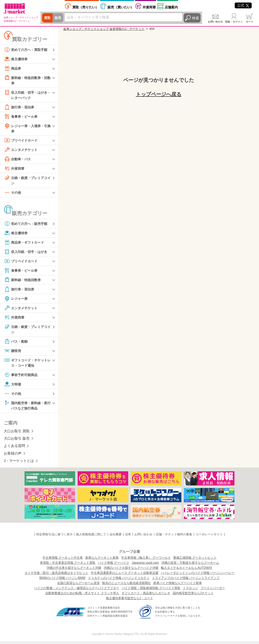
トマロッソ (190, 591)
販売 (59, 18)
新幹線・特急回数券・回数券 (27, 80)
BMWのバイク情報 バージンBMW (62, 581)
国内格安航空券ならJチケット (193, 596)
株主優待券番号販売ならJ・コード (129, 601)
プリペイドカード (22, 142)
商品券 (13, 68)
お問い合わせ (215, 22)
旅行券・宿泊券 (20, 108)
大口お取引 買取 (17, 434)
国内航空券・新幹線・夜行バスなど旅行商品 (27, 408)
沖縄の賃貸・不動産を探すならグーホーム (190, 565)
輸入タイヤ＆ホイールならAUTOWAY (187, 571)
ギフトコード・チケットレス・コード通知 (27, 365)
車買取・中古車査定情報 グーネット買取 (68, 565)
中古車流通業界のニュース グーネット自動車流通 (125, 576)
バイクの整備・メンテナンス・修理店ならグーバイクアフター (77, 591)
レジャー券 (16, 300)
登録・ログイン (234, 22)
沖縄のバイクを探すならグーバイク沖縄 (131, 571)
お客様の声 (13, 456)
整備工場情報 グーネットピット (195, 560)
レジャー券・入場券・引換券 (27, 129)
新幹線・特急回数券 (24, 282)
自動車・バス (18, 160)
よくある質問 (14, 449)
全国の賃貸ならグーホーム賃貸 (78, 586)
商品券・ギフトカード (25, 244)
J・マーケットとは (19, 463)
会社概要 (116, 537)
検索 (196, 18)
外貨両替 (149, 7)
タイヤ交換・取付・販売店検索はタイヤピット (56, 576)
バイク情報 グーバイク (113, 565)
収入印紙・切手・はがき (27, 253)
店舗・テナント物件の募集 (174, 537)
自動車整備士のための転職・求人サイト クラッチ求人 (82, 596)
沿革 (128, 537)
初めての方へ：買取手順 (27, 50)
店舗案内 (171, 7)
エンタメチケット (22, 151)
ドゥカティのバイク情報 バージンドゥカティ (119, 581)
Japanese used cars (145, 565)
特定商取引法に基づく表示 (54, 537)
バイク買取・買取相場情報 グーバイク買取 (151, 591)
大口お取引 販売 (17, 441)
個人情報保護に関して (91, 537)
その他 (13, 194)
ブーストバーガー (213, 591)
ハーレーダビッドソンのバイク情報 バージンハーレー (198, 576)
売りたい (85, 7)
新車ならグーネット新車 (102, 560)
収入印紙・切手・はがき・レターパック (25, 95)
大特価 (13, 386)
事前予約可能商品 (22, 377)
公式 (243, 5)
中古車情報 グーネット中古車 (63, 560)
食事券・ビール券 (22, 117)
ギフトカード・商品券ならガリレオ (146, 596)
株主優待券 (16, 59)
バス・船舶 (16, 343)
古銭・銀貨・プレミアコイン (27, 181)
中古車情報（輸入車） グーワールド (146, 560)
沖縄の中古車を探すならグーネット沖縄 (74, 571)
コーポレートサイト (209, 537)
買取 (48, 18)
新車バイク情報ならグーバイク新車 (178, 586)
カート (250, 22)
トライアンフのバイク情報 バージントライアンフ (186, 581)
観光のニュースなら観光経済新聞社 (126, 586)
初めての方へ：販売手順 (27, 225)
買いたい (121, 7)
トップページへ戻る (159, 94)
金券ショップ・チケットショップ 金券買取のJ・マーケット (104, 29)
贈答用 (13, 353)
